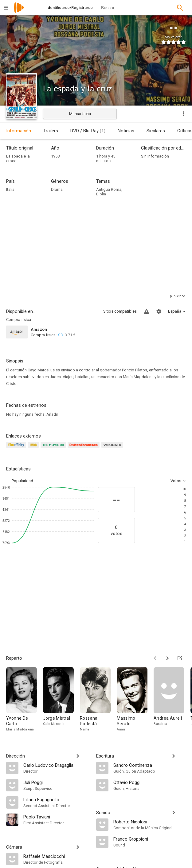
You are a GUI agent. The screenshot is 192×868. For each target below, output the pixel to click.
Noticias (126, 131)
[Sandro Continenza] (150, 765)
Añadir (52, 414)
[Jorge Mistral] (61, 700)
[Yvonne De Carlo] (25, 700)
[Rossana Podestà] (98, 700)
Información (19, 131)
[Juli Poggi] (57, 782)
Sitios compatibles (120, 311)
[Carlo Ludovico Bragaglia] (57, 765)
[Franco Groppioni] (150, 839)
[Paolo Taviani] (57, 817)
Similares (156, 131)
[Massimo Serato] (135, 700)
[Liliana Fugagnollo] (57, 799)
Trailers (51, 131)
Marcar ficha (80, 114)
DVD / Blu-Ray (88, 131)
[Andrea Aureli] (172, 700)
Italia (10, 189)
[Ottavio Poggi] (150, 782)
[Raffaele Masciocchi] (57, 856)
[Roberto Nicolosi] (150, 822)
